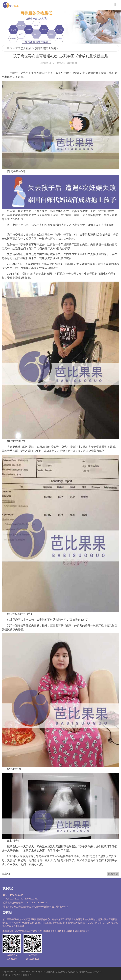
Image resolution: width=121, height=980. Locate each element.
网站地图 (27, 975)
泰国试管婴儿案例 (45, 48)
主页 (10, 48)
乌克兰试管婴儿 (62, 972)
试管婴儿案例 (23, 48)
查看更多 (113, 874)
